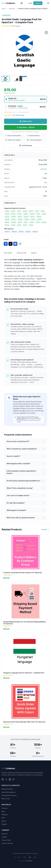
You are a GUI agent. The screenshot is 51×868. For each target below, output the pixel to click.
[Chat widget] (25, 434)
